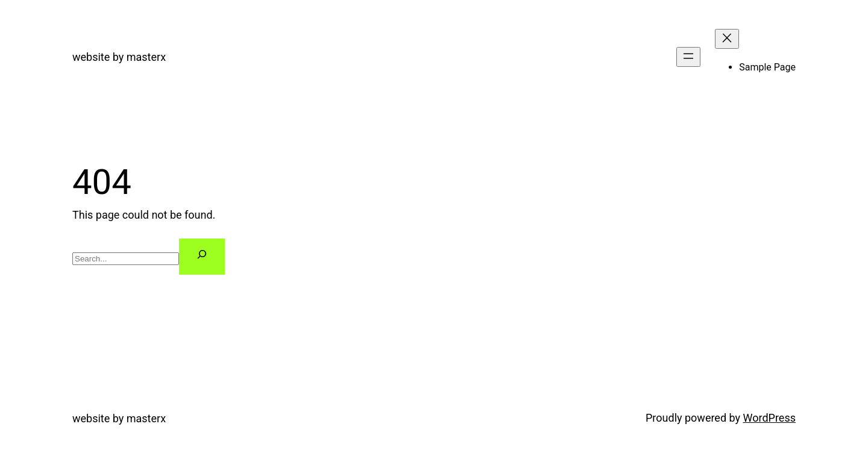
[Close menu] (727, 39)
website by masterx (119, 57)
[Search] (202, 257)
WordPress (769, 418)
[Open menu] (688, 57)
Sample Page (767, 67)
